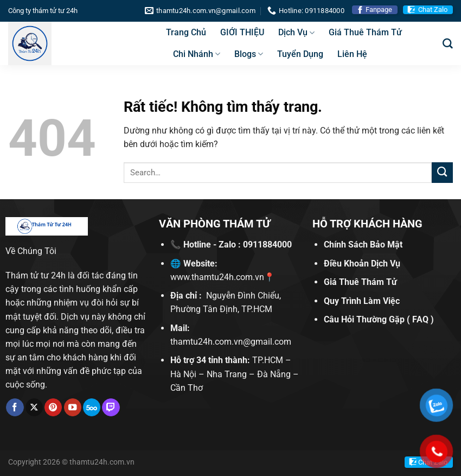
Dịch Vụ (296, 33)
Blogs (249, 54)
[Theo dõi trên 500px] (92, 407)
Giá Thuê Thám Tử (365, 32)
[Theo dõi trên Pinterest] (53, 407)
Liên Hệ (352, 54)
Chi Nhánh (197, 54)
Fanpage (379, 9)
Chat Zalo (433, 9)
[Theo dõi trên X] (34, 407)
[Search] (448, 44)
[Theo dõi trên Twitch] (111, 407)
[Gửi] (442, 173)
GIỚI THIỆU (242, 32)
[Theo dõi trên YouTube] (73, 407)
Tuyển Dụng (300, 54)
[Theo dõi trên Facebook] (15, 407)
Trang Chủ (186, 32)
